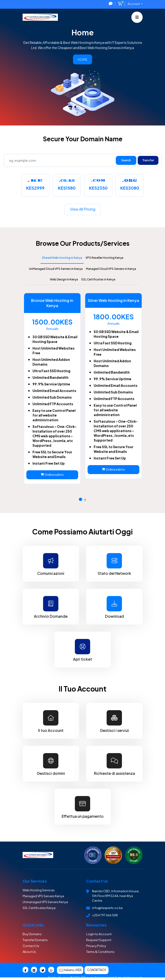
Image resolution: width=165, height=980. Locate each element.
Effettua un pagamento (83, 807)
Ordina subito (52, 475)
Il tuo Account (51, 721)
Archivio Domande (51, 607)
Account (134, 4)
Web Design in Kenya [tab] (64, 279)
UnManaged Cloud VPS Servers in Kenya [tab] (56, 269)
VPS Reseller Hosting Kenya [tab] (104, 258)
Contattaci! (97, 970)
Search (126, 160)
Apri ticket (83, 650)
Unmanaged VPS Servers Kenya (45, 902)
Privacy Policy (96, 946)
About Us (29, 952)
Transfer (148, 160)
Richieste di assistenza (114, 764)
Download (114, 607)
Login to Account (99, 934)
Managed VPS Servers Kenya (43, 896)
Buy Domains (32, 934)
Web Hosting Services (39, 890)
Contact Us (31, 946)
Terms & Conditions (100, 952)
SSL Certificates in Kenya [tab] (98, 279)
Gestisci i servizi (114, 721)
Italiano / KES (70, 970)
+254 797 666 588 (105, 915)
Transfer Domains (35, 940)
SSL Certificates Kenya (39, 908)
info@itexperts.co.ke (107, 908)
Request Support (99, 940)
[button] (80, 499)
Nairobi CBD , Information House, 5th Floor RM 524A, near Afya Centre (116, 896)
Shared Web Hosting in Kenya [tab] (62, 258)
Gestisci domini (51, 764)
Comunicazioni (51, 564)
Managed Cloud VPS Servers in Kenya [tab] (111, 269)
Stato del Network (114, 564)
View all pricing (83, 209)
